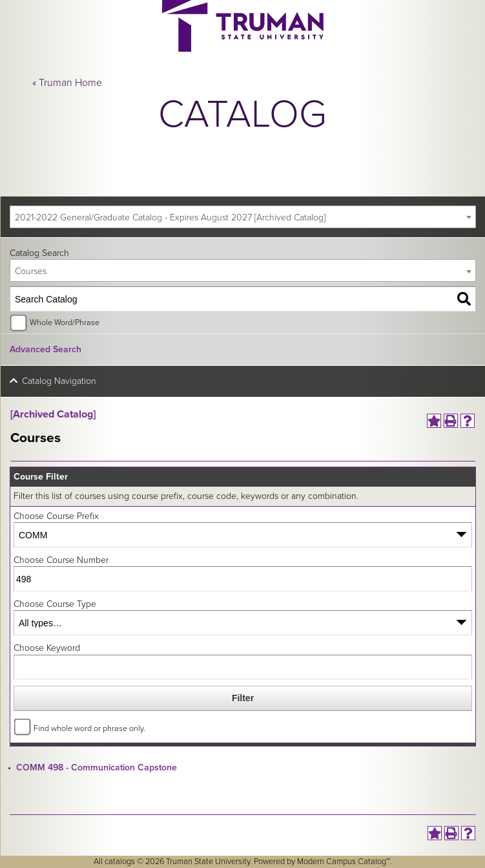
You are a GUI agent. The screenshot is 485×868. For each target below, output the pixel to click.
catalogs (120, 862)
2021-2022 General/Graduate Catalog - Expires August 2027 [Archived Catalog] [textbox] (170, 217)
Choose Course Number (61, 560)
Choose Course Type (55, 604)
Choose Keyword (47, 648)
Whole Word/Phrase (65, 323)
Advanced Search (46, 349)
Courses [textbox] (31, 271)
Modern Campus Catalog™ (344, 862)
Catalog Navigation (59, 381)
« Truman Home (67, 83)
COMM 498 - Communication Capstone (97, 767)
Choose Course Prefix (56, 516)
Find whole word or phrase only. (89, 728)
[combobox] (243, 217)
